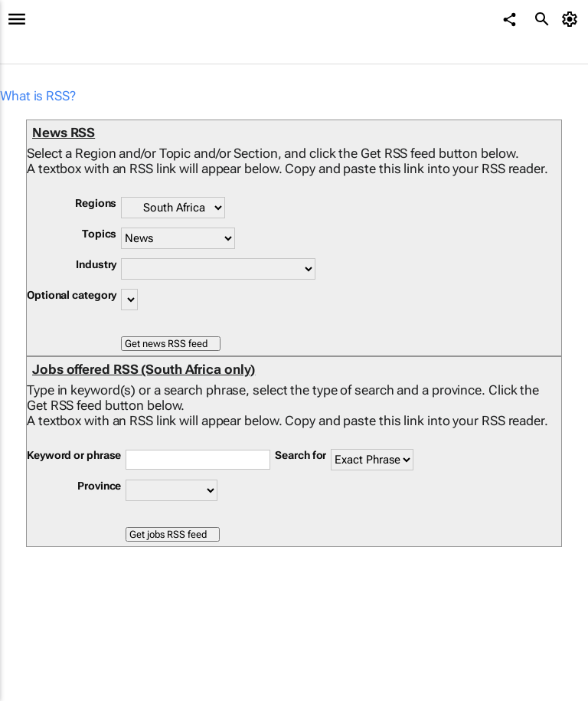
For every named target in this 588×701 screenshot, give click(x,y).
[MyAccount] (572, 19)
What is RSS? (38, 96)
